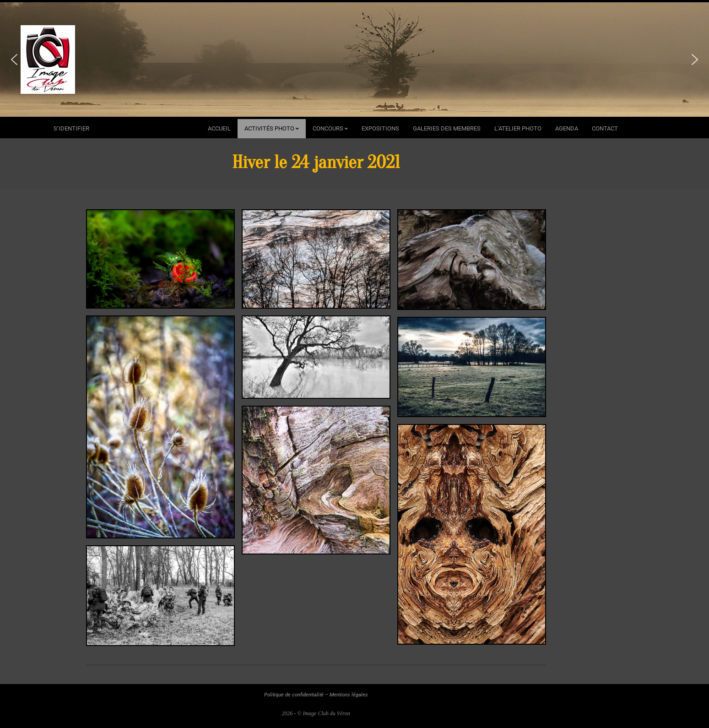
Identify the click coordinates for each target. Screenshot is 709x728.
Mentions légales (349, 695)
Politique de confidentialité (294, 695)
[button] (14, 60)
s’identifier (71, 128)
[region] (354, 60)
